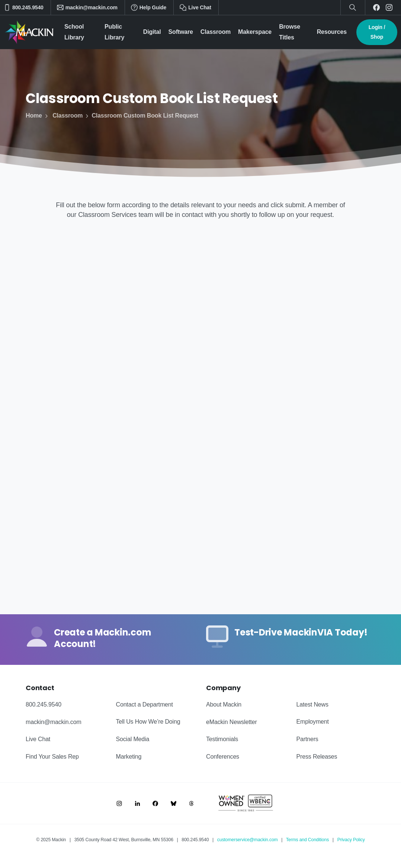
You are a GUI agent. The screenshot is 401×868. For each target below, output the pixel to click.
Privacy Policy (351, 840)
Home (34, 116)
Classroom (63, 116)
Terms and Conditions (307, 840)
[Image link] (119, 803)
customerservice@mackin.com (248, 840)
